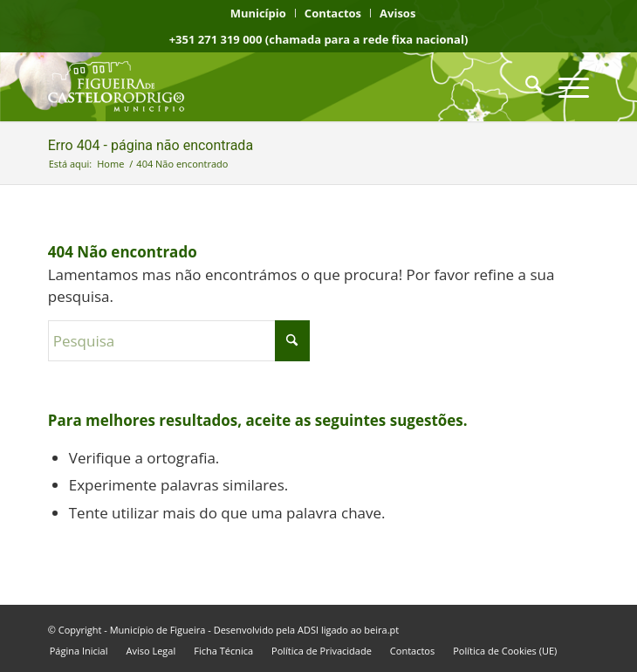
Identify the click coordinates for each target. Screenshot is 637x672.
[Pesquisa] (525, 86)
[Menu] (565, 86)
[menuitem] (259, 13)
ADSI (308, 630)
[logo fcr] (264, 86)
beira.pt (381, 630)
